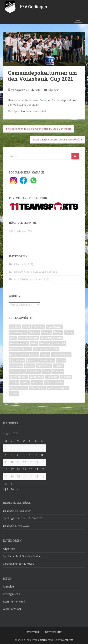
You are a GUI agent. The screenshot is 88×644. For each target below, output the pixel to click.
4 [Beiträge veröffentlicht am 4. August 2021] (17, 455)
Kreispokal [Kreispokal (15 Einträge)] (16, 366)
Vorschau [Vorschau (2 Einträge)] (37, 382)
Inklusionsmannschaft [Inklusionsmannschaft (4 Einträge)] (46, 349)
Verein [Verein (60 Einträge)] (25, 382)
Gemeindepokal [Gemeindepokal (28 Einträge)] (19, 343)
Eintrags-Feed (11, 594)
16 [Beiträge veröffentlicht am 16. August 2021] (6, 469)
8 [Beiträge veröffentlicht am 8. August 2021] (42, 455)
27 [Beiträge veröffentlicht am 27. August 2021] (31, 476)
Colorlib (42, 640)
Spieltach (8, 511)
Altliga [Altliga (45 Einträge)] (27, 327)
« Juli (6, 489)
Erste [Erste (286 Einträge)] (13, 338)
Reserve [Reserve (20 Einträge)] (58, 366)
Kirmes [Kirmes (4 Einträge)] (61, 360)
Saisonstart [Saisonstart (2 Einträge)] (16, 371)
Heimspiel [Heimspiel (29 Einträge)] (59, 343)
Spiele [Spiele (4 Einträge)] (46, 371)
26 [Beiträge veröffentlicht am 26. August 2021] (24, 476)
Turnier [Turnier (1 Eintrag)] (14, 382)
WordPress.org (12, 609)
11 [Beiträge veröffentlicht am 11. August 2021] (18, 462)
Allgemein (54, 90)
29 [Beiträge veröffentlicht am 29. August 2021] (43, 476)
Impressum (33, 632)
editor (38, 90)
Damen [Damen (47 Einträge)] (58, 332)
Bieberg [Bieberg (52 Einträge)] (46, 332)
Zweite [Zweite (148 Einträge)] (14, 394)
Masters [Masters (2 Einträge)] (29, 366)
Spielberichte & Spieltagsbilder (32, 272)
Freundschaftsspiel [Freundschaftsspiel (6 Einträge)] (51, 338)
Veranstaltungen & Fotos (29, 279)
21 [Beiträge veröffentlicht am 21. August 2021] (37, 469)
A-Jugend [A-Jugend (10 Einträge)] (15, 327)
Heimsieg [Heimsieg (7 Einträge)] (45, 343)
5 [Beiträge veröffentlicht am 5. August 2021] (24, 455)
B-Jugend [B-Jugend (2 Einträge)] (34, 332)
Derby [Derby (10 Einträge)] (69, 332)
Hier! (43, 111)
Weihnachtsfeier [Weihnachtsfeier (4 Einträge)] (54, 382)
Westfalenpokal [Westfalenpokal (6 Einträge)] (19, 388)
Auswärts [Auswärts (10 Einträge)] (39, 327)
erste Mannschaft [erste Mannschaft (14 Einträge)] (28, 338)
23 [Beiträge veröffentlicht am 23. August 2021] (6, 476)
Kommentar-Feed (14, 601)
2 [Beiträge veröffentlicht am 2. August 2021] (5, 455)
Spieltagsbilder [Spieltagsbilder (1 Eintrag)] (18, 377)
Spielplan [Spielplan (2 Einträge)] (58, 371)
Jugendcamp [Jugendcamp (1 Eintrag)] (17, 360)
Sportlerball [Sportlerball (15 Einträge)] (36, 377)
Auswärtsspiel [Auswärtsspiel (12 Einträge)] (18, 332)
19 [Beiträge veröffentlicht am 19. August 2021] (24, 469)
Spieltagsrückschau (15, 518)
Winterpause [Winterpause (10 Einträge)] (37, 388)
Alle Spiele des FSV (20, 231)
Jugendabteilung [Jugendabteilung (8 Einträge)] (61, 355)
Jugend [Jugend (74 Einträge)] (45, 355)
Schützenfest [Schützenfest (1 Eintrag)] (33, 371)
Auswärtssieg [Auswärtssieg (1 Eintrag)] (54, 327)
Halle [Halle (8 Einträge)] (34, 343)
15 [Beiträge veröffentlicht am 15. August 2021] (43, 462)
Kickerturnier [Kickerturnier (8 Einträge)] (47, 360)
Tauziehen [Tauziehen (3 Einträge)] (52, 377)
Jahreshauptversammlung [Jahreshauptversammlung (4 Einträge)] (24, 355)
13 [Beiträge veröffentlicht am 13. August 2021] (31, 462)
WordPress (67, 640)
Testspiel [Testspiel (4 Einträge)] (66, 377)
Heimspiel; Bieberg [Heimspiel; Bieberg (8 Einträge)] (21, 349)
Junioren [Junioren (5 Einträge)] (32, 360)
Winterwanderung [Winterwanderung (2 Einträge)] (58, 388)
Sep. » (14, 489)
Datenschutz (53, 632)
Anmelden (9, 586)
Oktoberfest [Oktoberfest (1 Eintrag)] (44, 366)
